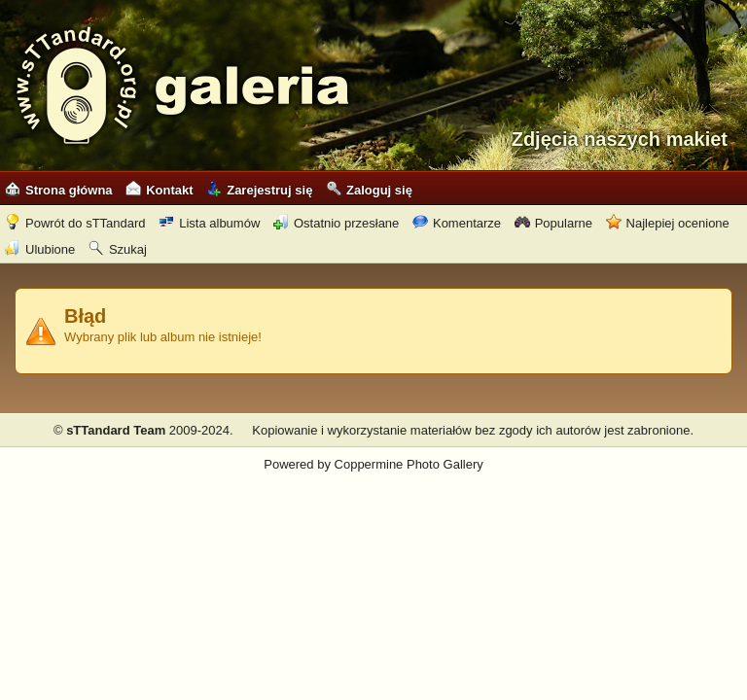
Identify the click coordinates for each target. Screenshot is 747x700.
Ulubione (40, 249)
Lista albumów (209, 223)
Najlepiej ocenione (668, 223)
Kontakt (159, 190)
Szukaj (118, 249)
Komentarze (457, 223)
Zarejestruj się (259, 190)
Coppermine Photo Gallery (409, 464)
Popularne (553, 223)
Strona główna (59, 190)
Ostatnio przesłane (336, 223)
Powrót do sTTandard (75, 223)
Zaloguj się (369, 190)
